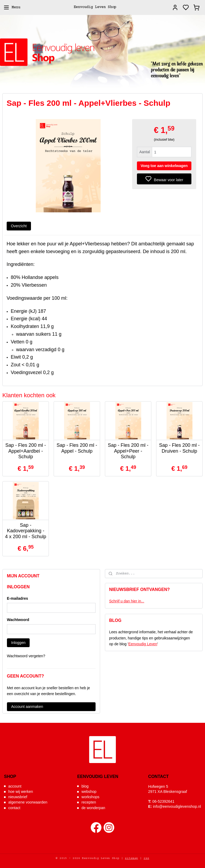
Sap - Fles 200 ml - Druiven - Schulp (179, 448)
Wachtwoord (18, 620)
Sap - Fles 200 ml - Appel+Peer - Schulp (128, 451)
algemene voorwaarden (28, 802)
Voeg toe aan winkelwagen (164, 166)
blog (85, 786)
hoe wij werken (21, 792)
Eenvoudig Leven (143, 644)
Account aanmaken (27, 707)
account (15, 786)
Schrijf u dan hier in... (127, 601)
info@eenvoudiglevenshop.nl (177, 806)
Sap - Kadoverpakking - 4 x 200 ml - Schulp (26, 531)
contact (14, 808)
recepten (89, 802)
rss (146, 858)
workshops (90, 797)
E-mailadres (17, 598)
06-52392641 (163, 801)
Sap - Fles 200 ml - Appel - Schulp (77, 448)
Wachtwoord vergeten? (26, 656)
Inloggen (18, 643)
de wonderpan (93, 808)
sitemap (131, 858)
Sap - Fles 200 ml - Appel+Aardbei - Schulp (26, 451)
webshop (89, 792)
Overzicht (19, 226)
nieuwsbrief (18, 797)
